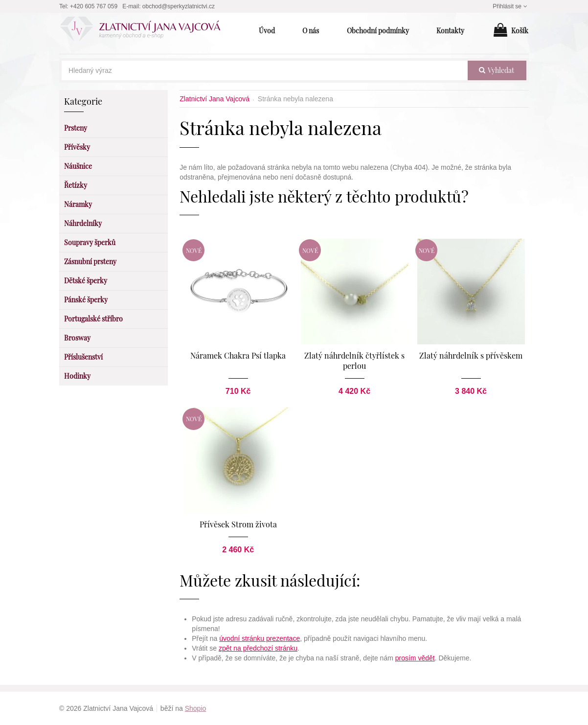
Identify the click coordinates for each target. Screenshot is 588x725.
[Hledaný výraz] (265, 70)
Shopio (196, 708)
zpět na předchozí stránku (258, 648)
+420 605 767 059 (94, 6)
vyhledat (497, 70)
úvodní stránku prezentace (260, 638)
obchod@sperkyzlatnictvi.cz (179, 6)
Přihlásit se (511, 6)
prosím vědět (415, 658)
